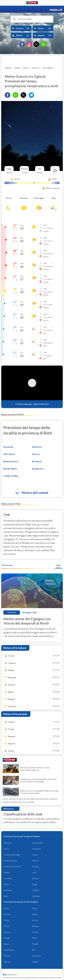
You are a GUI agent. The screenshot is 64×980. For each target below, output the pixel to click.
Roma (35, 938)
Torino (6, 908)
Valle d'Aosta (37, 843)
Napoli (6, 944)
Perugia (7, 938)
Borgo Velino (10, 469)
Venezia (35, 920)
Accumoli (8, 447)
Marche (35, 861)
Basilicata (8, 890)
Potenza (7, 956)
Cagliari (35, 962)
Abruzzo (36, 878)
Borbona (37, 461)
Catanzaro (37, 956)
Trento (7, 920)
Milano (35, 914)
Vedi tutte (58, 566)
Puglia (35, 884)
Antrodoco (9, 454)
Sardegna (36, 896)
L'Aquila (35, 944)
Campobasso (9, 950)
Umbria (7, 872)
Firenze (35, 932)
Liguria (6, 849)
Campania (8, 878)
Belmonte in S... (11, 461)
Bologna (36, 926)
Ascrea (36, 454)
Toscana (36, 866)
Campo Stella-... (12, 476)
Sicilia (6, 896)
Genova (7, 914)
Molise (6, 884)
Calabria (36, 890)
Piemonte (8, 843)
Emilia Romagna (10, 861)
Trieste (7, 926)
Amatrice (37, 447)
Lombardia (37, 849)
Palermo (7, 962)
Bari (34, 950)
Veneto (35, 855)
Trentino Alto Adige (12, 855)
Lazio (34, 872)
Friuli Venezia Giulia (12, 866)
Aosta (35, 908)
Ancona (7, 932)
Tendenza (12, 612)
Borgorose (38, 469)
